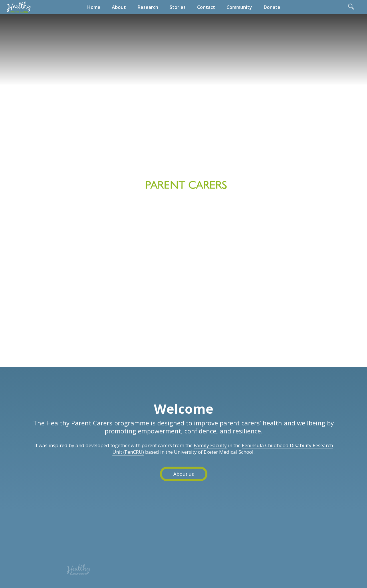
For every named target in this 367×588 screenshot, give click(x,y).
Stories (178, 7)
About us (184, 474)
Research (148, 7)
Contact (206, 7)
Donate (272, 7)
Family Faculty (210, 445)
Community (239, 7)
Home (94, 7)
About (119, 7)
